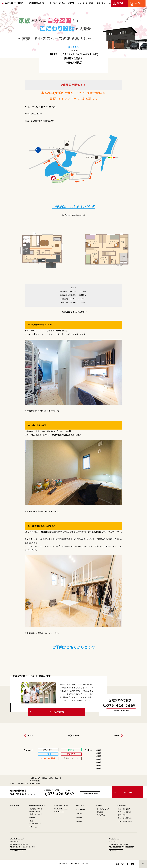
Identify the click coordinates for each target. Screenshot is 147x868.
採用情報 (79, 818)
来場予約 (139, 4)
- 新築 (31, 821)
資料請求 (122, 4)
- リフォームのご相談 (124, 812)
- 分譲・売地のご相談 (124, 818)
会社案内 (111, 4)
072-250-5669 (117, 847)
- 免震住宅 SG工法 (35, 809)
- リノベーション (35, 823)
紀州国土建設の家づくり (37, 4)
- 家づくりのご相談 (124, 809)
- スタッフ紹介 (101, 815)
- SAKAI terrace (59, 812)
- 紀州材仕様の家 (35, 811)
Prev (30, 736)
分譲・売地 (101, 4)
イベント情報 (81, 810)
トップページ (14, 806)
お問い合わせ (122, 806)
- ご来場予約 (121, 815)
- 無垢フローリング (36, 814)
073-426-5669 (121, 706)
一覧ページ (74, 736)
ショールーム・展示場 (86, 4)
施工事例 (71, 4)
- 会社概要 (99, 812)
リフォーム (33, 827)
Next (116, 736)
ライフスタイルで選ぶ (57, 4)
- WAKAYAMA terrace (61, 809)
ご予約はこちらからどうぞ (73, 207)
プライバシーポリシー (125, 821)
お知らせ (79, 814)
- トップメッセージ (102, 809)
